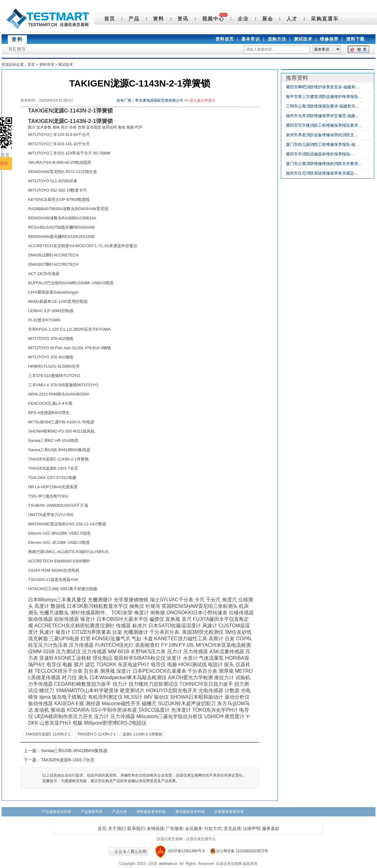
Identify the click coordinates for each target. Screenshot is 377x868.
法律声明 (252, 829)
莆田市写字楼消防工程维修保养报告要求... (324, 125)
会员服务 (194, 829)
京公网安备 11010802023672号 (237, 851)
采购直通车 (325, 19)
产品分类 (120, 812)
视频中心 (213, 19)
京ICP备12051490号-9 (186, 851)
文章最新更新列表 (229, 812)
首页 (110, 19)
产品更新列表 (92, 812)
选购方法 (277, 39)
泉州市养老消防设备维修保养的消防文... (322, 135)
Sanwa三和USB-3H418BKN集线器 (74, 751)
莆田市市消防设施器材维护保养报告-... (320, 154)
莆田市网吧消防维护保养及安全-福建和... (322, 87)
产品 (134, 19)
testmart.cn (168, 864)
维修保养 (329, 39)
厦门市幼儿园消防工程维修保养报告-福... (322, 144)
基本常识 (251, 39)
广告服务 (175, 829)
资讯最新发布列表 (190, 812)
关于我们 (117, 829)
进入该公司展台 (202, 100)
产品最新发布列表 (57, 812)
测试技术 (303, 39)
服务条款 (271, 829)
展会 (268, 19)
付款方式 (213, 829)
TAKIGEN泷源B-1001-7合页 (68, 760)
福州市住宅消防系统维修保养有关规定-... (322, 173)
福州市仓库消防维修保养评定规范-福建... (322, 116)
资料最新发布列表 (151, 812)
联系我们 (136, 829)
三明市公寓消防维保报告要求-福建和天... (322, 106)
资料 (159, 19)
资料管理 (47, 65)
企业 (243, 19)
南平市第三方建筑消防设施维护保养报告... (324, 97)
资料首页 (225, 39)
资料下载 (355, 39)
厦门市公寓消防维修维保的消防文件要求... (324, 164)
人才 (292, 19)
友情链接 (155, 829)
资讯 (183, 19)
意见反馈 (232, 829)
